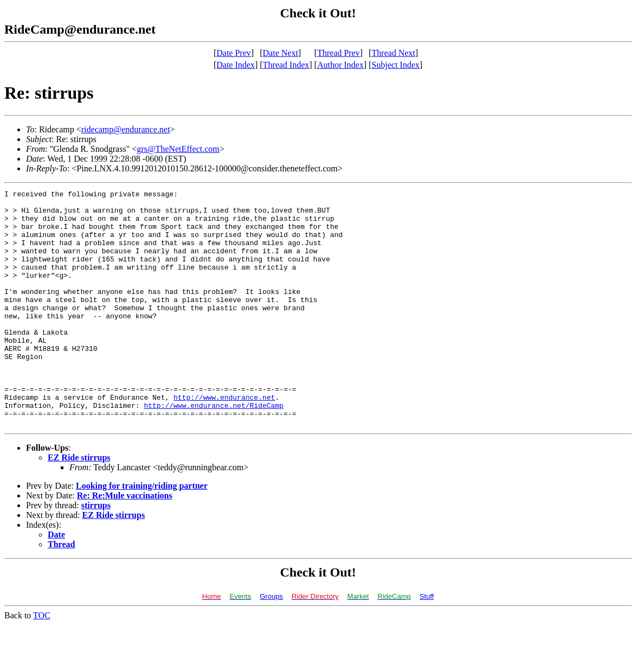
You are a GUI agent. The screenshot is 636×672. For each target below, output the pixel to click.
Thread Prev (339, 53)
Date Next (281, 53)
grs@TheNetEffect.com (178, 149)
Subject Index (395, 65)
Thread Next (393, 53)
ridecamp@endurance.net (126, 129)
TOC (42, 663)
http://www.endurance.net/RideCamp (213, 449)
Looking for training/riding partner (142, 533)
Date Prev (234, 53)
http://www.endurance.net (224, 439)
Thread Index (286, 65)
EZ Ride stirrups (79, 505)
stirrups (96, 552)
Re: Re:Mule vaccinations (125, 543)
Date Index (236, 65)
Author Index (341, 65)
